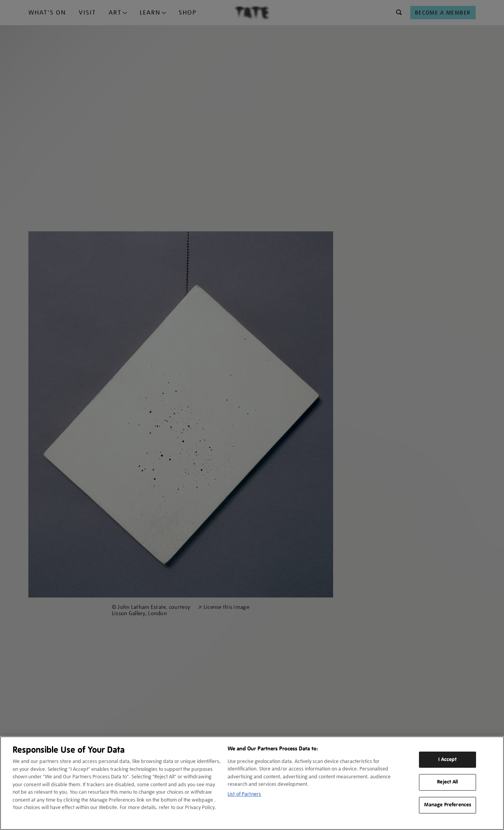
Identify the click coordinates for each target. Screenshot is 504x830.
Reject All (447, 782)
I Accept (447, 759)
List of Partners (244, 794)
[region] (252, 783)
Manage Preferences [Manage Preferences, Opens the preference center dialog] (448, 805)
